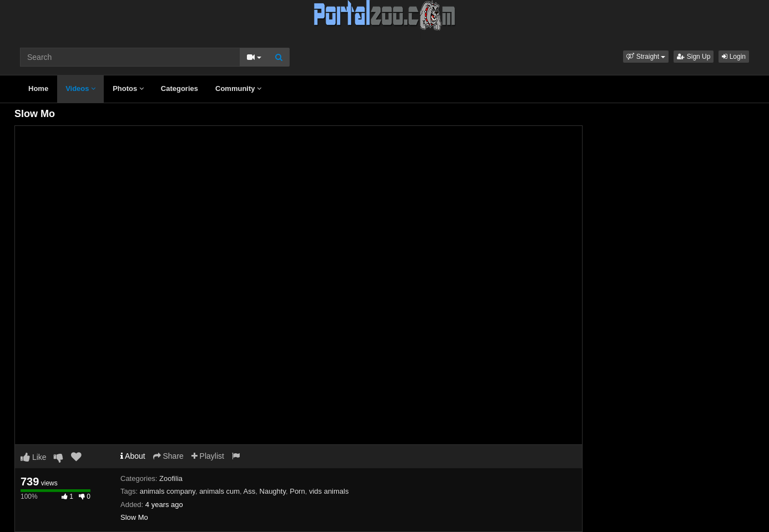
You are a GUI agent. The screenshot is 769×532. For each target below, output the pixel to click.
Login (734, 57)
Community (238, 88)
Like (34, 457)
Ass (250, 491)
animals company (168, 491)
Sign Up (694, 57)
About (133, 456)
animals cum (219, 491)
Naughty (273, 491)
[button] (646, 57)
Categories (179, 88)
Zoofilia (171, 478)
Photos (128, 88)
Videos (80, 88)
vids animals (329, 491)
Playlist (208, 456)
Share (168, 456)
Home (38, 88)
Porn (297, 491)
